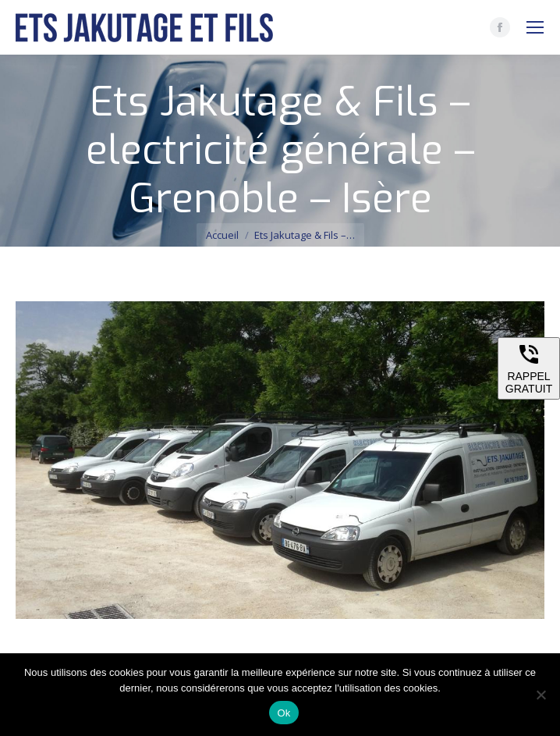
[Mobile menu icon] (535, 27)
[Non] (541, 695)
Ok (284, 713)
